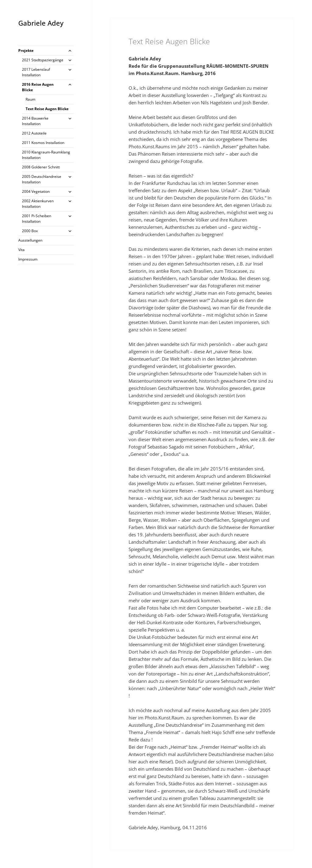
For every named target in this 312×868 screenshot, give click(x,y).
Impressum (28, 259)
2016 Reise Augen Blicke (38, 87)
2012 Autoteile (34, 133)
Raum (30, 99)
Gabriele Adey (41, 23)
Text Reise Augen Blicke (47, 109)
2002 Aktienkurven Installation (38, 204)
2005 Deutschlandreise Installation (42, 179)
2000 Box (30, 231)
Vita (21, 250)
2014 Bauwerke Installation (35, 121)
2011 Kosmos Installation (43, 143)
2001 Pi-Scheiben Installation (37, 219)
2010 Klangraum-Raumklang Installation (46, 155)
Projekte (26, 50)
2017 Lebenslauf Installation (36, 72)
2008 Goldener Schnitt (41, 167)
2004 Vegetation (36, 191)
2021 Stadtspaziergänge (43, 60)
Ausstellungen (30, 240)
